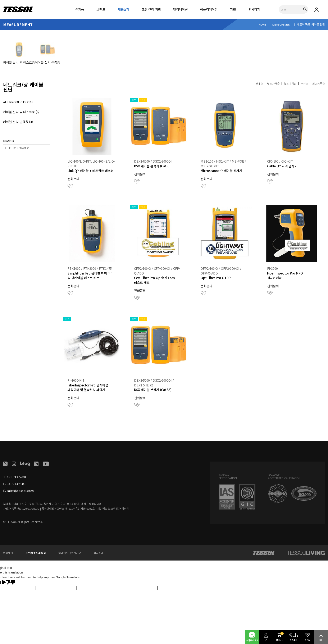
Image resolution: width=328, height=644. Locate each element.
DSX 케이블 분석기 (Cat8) (152, 166)
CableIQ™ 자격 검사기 (282, 166)
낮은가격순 (273, 84)
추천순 (304, 84)
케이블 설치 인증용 (47, 62)
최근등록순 (319, 84)
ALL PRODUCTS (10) (18, 102)
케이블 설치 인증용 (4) (18, 122)
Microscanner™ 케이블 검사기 (221, 171)
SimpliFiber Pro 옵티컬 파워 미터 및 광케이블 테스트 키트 (91, 276)
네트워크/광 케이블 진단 (311, 24)
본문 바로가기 (0, 0)
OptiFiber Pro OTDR (216, 278)
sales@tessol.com (20, 491)
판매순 (259, 84)
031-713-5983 (16, 484)
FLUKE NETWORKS (19, 148)
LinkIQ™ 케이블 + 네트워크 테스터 (91, 171)
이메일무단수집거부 (70, 553)
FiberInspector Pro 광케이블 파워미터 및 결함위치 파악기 (88, 387)
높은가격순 (290, 84)
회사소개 (99, 553)
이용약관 (8, 553)
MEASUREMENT (282, 24)
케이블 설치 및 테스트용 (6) (21, 112)
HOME (263, 24)
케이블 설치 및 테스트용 (19, 62)
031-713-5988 (16, 477)
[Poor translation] (10, 582)
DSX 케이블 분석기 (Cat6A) (153, 390)
